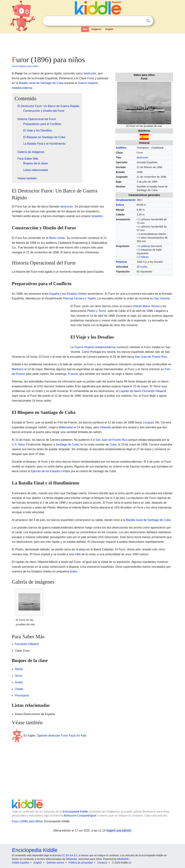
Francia (73, 374)
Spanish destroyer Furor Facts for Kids (62, 736)
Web (85, 29)
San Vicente (162, 298)
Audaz (19, 682)
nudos (144, 267)
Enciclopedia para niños (25, 66)
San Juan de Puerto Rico (151, 357)
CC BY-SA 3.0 (69, 855)
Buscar (148, 21)
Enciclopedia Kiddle (75, 812)
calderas (145, 246)
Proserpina (22, 695)
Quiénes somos (55, 863)
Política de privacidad (81, 863)
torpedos (97, 216)
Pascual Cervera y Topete (79, 298)
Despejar (141, 21)
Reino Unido (57, 238)
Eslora (120, 205)
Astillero (121, 148)
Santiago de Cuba (67, 444)
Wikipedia (71, 859)
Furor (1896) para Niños (27, 821)
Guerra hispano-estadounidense (95, 347)
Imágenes (96, 29)
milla (78, 554)
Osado (19, 689)
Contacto (102, 863)
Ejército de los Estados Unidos (51, 471)
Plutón (91, 311)
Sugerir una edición (119, 831)
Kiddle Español (21, 863)
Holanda (106, 427)
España (54, 294)
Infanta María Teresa (146, 306)
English (109, 29)
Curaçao (148, 422)
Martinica (18, 369)
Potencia (121, 262)
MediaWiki (123, 859)
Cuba (113, 444)
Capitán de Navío (130, 391)
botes (74, 571)
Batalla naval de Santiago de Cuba (41, 83)
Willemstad (66, 427)
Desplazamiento (126, 200)
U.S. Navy (18, 444)
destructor (143, 157)
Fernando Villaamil (154, 391)
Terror (102, 311)
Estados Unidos (77, 294)
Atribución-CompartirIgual (80, 816)
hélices (145, 257)
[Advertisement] (92, 43)
